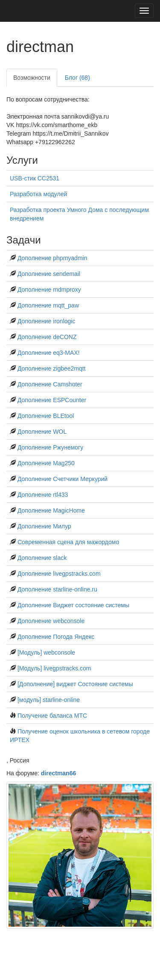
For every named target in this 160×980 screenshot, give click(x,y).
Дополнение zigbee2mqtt (52, 368)
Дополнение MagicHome (51, 510)
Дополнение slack (42, 558)
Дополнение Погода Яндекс (56, 637)
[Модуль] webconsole (46, 652)
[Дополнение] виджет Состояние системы (75, 684)
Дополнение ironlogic (47, 321)
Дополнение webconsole (51, 621)
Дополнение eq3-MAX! (49, 353)
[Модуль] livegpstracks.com (54, 668)
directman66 (58, 773)
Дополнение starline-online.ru (57, 589)
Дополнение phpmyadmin (52, 258)
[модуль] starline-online (49, 700)
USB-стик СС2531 (35, 178)
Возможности (32, 78)
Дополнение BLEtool (46, 416)
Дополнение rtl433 (43, 495)
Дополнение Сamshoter (50, 384)
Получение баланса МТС (52, 716)
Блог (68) (77, 78)
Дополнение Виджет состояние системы (73, 605)
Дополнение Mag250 (46, 463)
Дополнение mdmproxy (49, 290)
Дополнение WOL (42, 432)
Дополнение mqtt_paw (48, 305)
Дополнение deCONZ (47, 337)
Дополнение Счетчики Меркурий (63, 479)
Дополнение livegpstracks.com (59, 574)
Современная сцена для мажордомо (68, 542)
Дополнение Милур (44, 526)
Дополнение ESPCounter (52, 400)
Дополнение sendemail (49, 274)
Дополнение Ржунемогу (50, 447)
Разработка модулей (38, 194)
